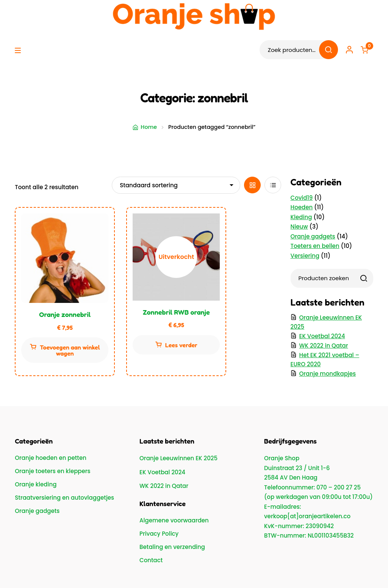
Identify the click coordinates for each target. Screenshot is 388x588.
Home (149, 127)
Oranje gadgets (37, 511)
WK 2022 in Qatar (324, 346)
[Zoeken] (364, 278)
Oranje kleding (36, 484)
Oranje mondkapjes (328, 374)
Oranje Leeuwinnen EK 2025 (178, 458)
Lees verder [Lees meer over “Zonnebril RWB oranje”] (181, 345)
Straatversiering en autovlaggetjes (64, 498)
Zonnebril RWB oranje (176, 312)
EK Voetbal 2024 (322, 336)
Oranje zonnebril (65, 314)
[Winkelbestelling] (176, 185)
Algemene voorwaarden (174, 520)
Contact (151, 560)
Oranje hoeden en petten (51, 458)
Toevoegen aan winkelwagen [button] (70, 350)
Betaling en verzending (172, 547)
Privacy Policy (159, 534)
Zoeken (329, 50)
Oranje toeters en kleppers (52, 471)
